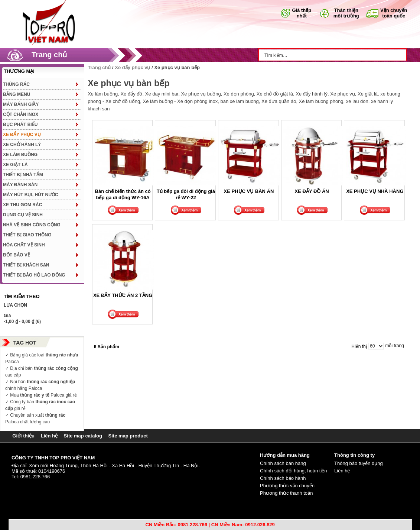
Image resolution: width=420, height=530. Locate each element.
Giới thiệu (23, 436)
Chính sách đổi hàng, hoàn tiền (294, 471)
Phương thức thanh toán (286, 493)
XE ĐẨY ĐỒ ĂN (312, 191)
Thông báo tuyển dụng (359, 463)
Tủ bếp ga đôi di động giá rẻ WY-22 (186, 194)
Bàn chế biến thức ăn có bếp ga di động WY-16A (123, 194)
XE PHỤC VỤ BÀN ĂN (249, 191)
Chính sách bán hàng (283, 463)
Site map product (128, 436)
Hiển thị (359, 346)
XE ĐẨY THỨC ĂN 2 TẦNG (123, 295)
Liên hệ (49, 436)
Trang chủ (49, 55)
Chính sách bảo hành (283, 478)
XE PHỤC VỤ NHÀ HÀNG (375, 191)
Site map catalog (83, 436)
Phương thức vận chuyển (287, 486)
